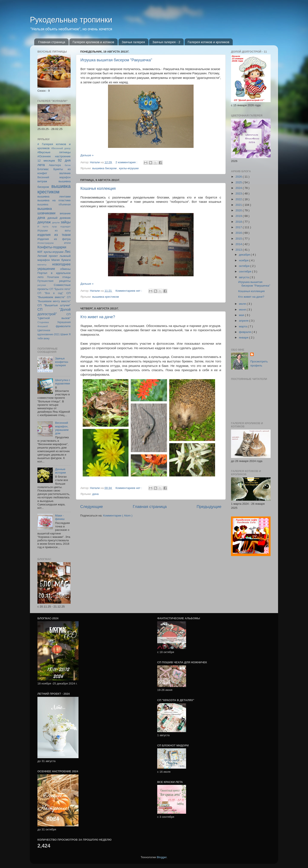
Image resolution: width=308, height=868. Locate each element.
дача (95, 494)
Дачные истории (60, 471)
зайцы (66, 222)
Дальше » (87, 155)
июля (243, 304)
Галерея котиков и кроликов (209, 42)
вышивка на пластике (54, 200)
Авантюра (55, 165)
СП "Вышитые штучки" (54, 305)
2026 (239, 177)
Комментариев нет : (129, 291)
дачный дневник (59, 218)
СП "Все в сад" (50, 293)
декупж (56, 222)
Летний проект (48, 256)
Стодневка (43, 322)
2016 (239, 233)
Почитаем (53, 277)
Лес (68, 252)
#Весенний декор (61, 148)
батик (68, 165)
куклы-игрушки (129, 168)
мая (242, 315)
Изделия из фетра (54, 239)
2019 (239, 216)
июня (243, 310)
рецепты (65, 281)
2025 (239, 182)
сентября (245, 271)
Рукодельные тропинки (71, 20)
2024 (239, 188)
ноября (244, 260)
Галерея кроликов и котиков (93, 42)
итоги (67, 243)
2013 (239, 250)
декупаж (44, 222)
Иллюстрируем (45, 243)
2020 (239, 210)
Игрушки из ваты (54, 231)
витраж (42, 181)
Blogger (162, 857)
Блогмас (43, 169)
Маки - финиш (60, 517)
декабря (245, 255)
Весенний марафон (54, 177)
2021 (239, 205)
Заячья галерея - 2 (166, 42)
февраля (245, 332)
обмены (65, 269)
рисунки (42, 285)
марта (243, 326)
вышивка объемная (54, 204)
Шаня (64, 334)
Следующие (92, 507)
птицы (67, 277)
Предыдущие (209, 507)
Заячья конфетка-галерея (62, 362)
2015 (239, 239)
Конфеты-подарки (52, 247)
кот (40, 252)
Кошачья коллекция (98, 188)
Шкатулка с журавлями (63, 382)
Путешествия (45, 281)
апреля (244, 321)
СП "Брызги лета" (60, 289)
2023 (239, 193)
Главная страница (52, 42)
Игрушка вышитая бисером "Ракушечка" (116, 60)
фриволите (63, 326)
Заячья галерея (133, 42)
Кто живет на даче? (98, 317)
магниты (42, 265)
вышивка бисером (105, 168)
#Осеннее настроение (54, 156)
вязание (65, 213)
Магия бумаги (61, 260)
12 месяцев (46, 161)
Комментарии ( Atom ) (118, 516)
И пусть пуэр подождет (54, 227)
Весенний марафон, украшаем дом (62, 428)
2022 (239, 199)
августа (244, 277)
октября (245, 266)
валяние (65, 173)
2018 (239, 222)
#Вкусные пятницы (54, 152)
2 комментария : (127, 162)
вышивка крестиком (105, 297)
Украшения (64, 322)
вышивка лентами (54, 196)
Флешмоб (43, 326)
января (244, 338)
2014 (239, 244)
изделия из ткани (54, 235)
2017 (239, 227)
